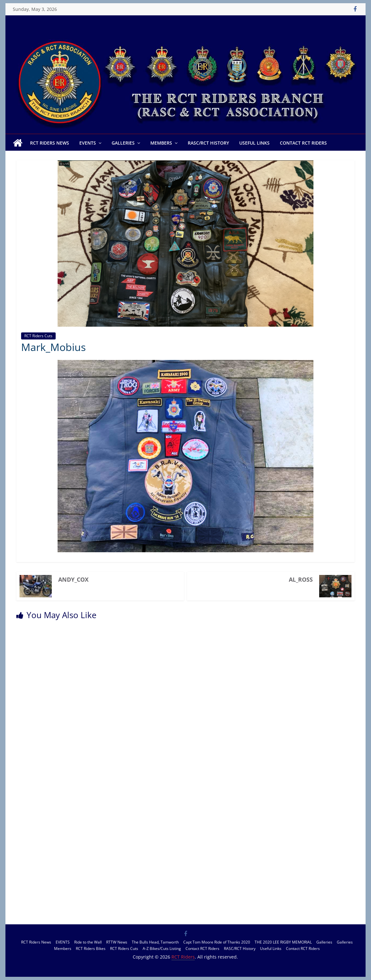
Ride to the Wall (88, 942)
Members (161, 143)
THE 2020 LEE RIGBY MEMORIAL (283, 942)
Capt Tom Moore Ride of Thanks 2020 (217, 942)
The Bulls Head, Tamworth (155, 942)
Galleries (123, 143)
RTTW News (117, 942)
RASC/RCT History (208, 143)
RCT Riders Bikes (91, 948)
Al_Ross (301, 579)
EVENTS (88, 143)
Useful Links (254, 143)
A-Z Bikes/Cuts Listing (162, 948)
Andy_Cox (73, 579)
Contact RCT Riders (303, 143)
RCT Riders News (50, 143)
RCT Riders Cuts (38, 336)
